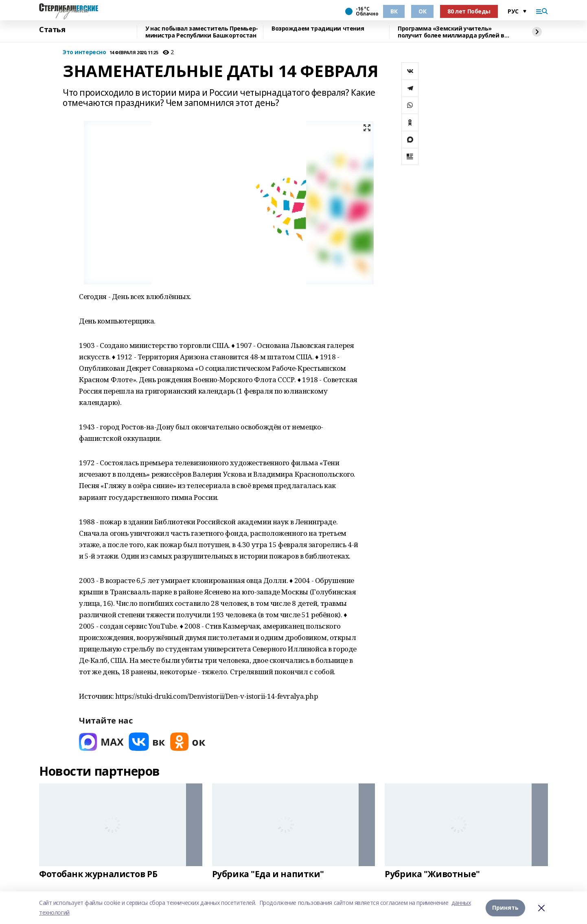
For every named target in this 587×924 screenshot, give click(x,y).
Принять (505, 907)
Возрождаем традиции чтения (318, 29)
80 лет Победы (469, 11)
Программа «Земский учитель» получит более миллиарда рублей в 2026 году (451, 32)
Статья (52, 30)
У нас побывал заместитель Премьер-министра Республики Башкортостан (202, 32)
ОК (422, 11)
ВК (394, 11)
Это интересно (84, 52)
